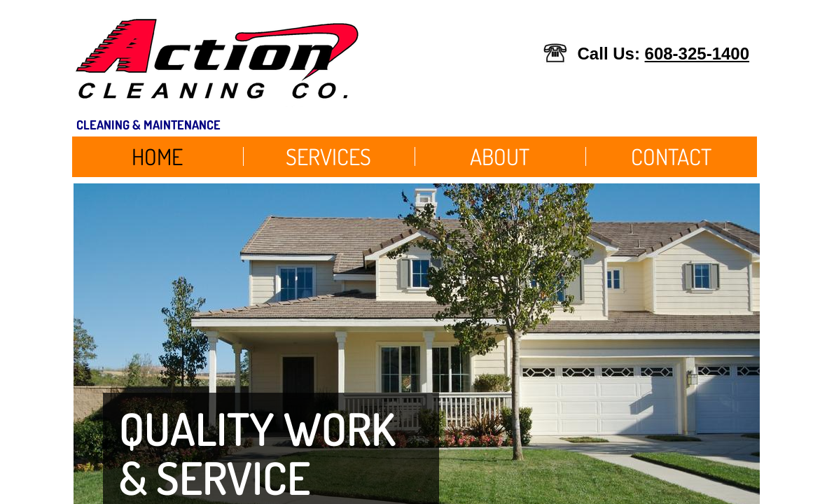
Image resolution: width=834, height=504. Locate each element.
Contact (671, 156)
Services (328, 156)
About (500, 156)
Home (157, 156)
